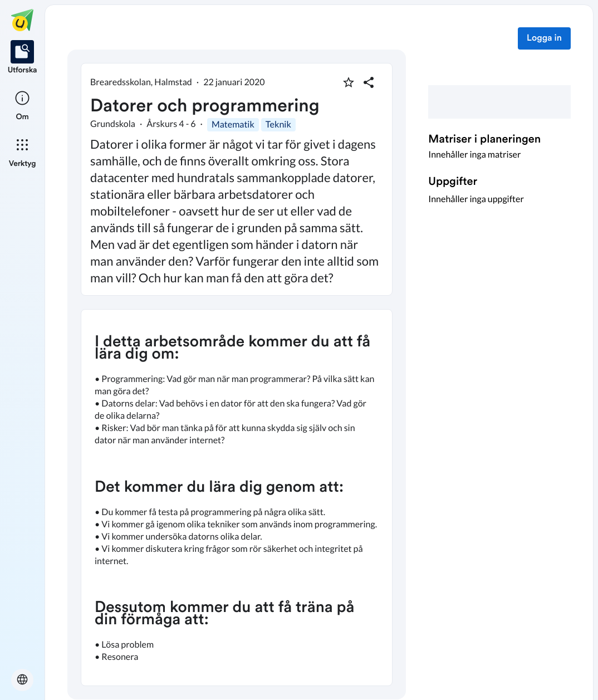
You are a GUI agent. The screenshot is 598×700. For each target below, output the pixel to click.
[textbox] (237, 498)
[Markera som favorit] (349, 82)
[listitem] (23, 58)
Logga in (544, 38)
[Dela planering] (369, 82)
